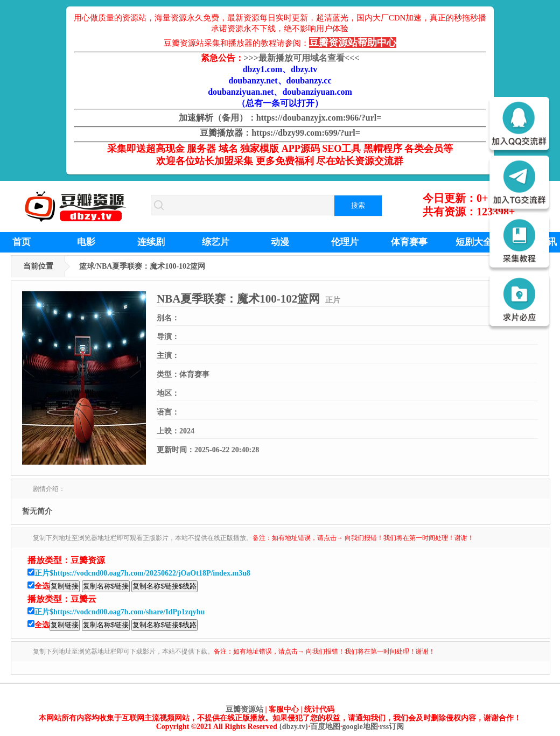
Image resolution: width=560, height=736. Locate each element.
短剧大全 (474, 242)
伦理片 (345, 242)
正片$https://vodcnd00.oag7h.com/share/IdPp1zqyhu (120, 612)
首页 (22, 242)
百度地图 (325, 727)
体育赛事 (409, 242)
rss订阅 (392, 727)
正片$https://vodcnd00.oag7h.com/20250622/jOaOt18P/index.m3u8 (142, 573)
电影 (86, 242)
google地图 (360, 727)
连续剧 (151, 242)
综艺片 (216, 242)
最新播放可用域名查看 (302, 58)
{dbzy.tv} (293, 727)
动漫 (280, 242)
